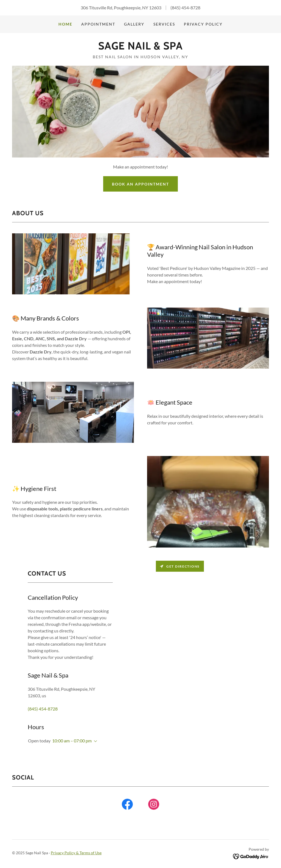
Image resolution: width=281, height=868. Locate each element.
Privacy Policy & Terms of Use (76, 853)
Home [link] (65, 24)
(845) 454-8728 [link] (185, 8)
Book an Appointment (140, 184)
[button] (94, 741)
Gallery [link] (134, 24)
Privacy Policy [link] (203, 24)
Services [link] (164, 24)
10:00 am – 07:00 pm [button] (72, 741)
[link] (140, 48)
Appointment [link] (98, 24)
